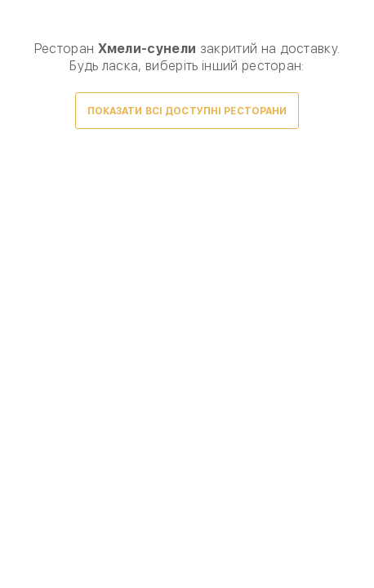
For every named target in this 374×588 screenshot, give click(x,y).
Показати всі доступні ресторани (187, 111)
